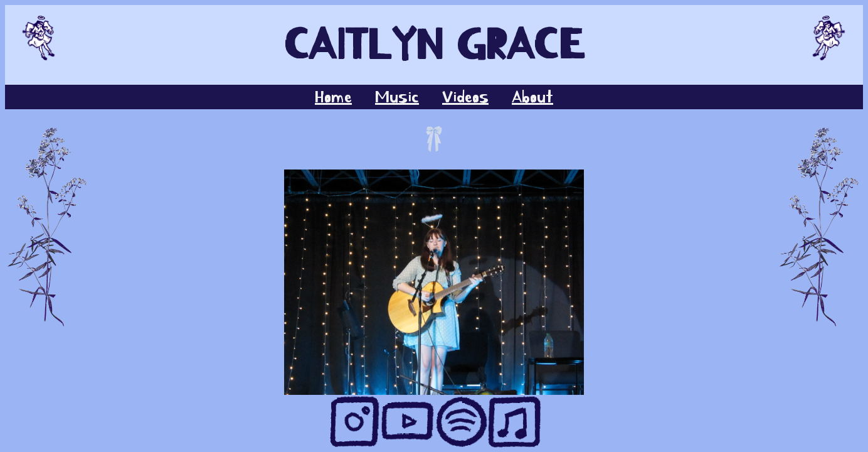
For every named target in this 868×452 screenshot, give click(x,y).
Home (333, 97)
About (532, 97)
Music (397, 97)
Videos (465, 97)
